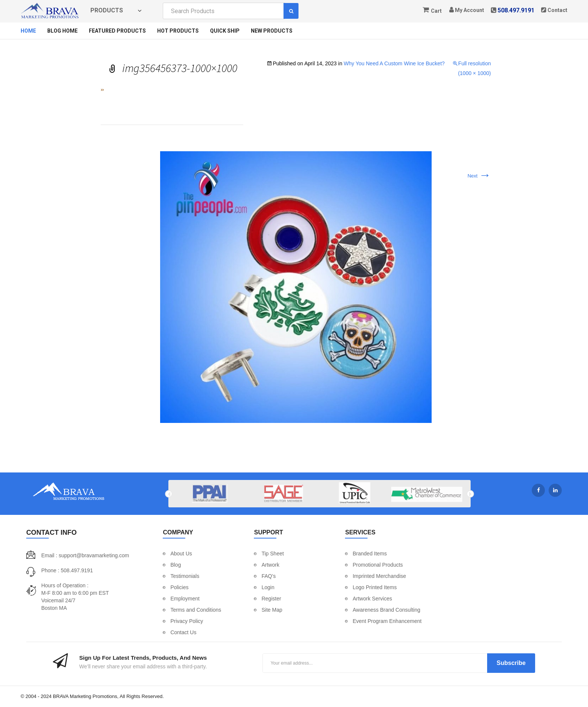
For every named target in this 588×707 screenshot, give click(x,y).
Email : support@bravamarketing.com (85, 555)
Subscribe (511, 663)
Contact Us (183, 632)
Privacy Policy (187, 621)
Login (268, 587)
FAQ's (268, 576)
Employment (185, 599)
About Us (181, 554)
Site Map (272, 610)
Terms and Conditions (196, 610)
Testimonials (185, 576)
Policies (179, 587)
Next (479, 176)
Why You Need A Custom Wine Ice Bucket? (394, 63)
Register (271, 599)
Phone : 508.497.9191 (67, 570)
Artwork (270, 565)
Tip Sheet (272, 554)
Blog (175, 565)
